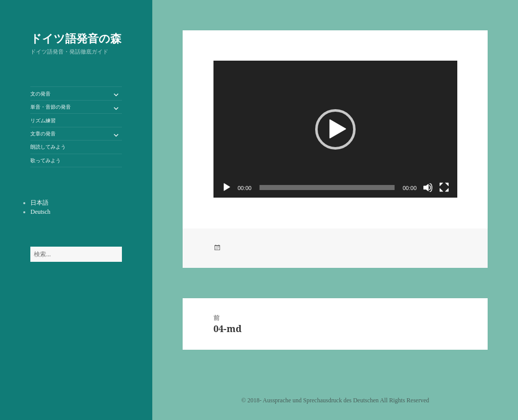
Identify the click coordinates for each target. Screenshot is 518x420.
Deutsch (40, 212)
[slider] (327, 188)
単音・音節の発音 (51, 107)
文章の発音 (43, 134)
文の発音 (40, 94)
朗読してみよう (48, 147)
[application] (335, 129)
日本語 (39, 203)
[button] (335, 129)
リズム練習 (43, 121)
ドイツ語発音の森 (76, 38)
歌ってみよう (46, 160)
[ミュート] (428, 188)
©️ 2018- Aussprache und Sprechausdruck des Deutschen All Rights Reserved (335, 400)
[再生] (227, 188)
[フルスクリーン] (444, 188)
